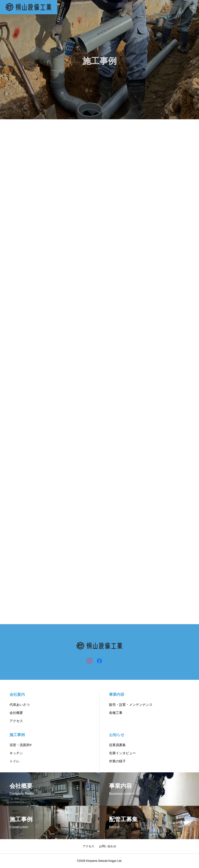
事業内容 (117, 694)
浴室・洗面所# (21, 745)
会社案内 (17, 694)
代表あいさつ (20, 705)
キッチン (16, 753)
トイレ (15, 761)
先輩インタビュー (122, 753)
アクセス (16, 721)
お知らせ (117, 735)
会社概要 (16, 713)
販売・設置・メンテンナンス (131, 705)
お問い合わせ (108, 846)
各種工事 (116, 713)
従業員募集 (117, 745)
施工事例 (17, 735)
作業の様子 (117, 761)
